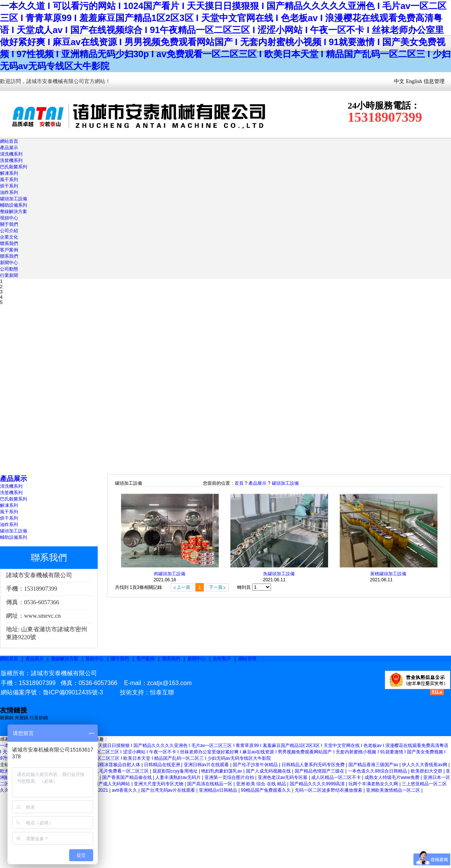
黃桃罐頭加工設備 (388, 574)
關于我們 (9, 224)
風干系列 (9, 180)
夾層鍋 (21, 718)
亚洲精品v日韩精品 (219, 790)
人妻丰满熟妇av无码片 (179, 777)
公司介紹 (9, 231)
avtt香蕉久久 (125, 790)
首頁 (239, 483)
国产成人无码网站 (113, 784)
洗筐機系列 (11, 160)
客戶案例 (9, 250)
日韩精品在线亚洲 (163, 765)
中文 (399, 81)
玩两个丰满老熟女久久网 (374, 784)
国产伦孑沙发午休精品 (256, 765)
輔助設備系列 (14, 205)
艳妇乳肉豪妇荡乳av (222, 771)
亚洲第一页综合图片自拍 (230, 777)
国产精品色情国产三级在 (320, 771)
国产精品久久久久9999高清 (318, 784)
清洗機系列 (11, 154)
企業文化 (9, 237)
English (414, 81)
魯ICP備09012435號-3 (73, 692)
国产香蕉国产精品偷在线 (128, 777)
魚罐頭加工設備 (279, 574)
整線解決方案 (14, 212)
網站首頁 (9, 141)
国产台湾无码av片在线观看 (169, 790)
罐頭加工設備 (14, 199)
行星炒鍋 (39, 718)
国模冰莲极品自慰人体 (118, 765)
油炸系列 (9, 192)
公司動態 (9, 269)
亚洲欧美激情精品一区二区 (394, 790)
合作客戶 (222, 659)
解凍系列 (9, 173)
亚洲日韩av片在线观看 (207, 765)
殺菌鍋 (7, 718)
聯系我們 (9, 243)
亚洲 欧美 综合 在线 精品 (262, 784)
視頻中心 (9, 218)
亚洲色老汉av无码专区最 (283, 777)
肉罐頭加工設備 (170, 574)
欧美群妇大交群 (427, 771)
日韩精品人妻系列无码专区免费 (314, 765)
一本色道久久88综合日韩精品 (378, 771)
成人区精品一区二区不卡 (337, 777)
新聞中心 (9, 263)
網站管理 (247, 659)
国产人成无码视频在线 (269, 771)
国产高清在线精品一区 (210, 784)
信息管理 (434, 81)
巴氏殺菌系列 (14, 167)
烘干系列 (9, 186)
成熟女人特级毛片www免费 (393, 777)
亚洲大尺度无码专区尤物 (159, 784)
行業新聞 (9, 275)
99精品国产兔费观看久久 (267, 790)
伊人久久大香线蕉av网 (425, 765)
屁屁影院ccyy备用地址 (176, 771)
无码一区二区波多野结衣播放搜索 (329, 790)
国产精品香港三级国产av (374, 765)
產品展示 (9, 148)
